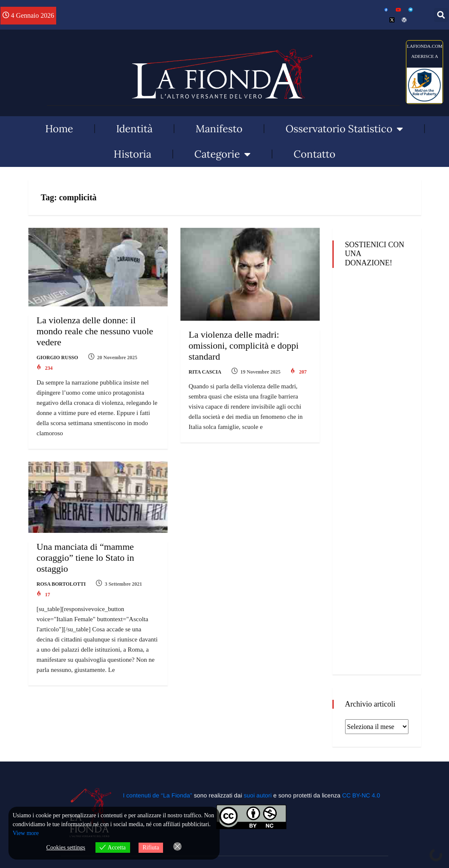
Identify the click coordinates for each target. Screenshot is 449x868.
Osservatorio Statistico (344, 129)
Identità (134, 129)
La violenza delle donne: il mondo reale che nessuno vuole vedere (95, 331)
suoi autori (259, 795)
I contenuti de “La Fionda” (158, 795)
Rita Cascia (205, 372)
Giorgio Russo (57, 358)
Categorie (222, 154)
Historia (132, 154)
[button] (441, 15)
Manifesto (219, 129)
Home (59, 129)
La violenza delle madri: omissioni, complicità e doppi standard (244, 345)
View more (26, 833)
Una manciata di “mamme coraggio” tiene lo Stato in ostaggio (86, 558)
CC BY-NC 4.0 (361, 795)
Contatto (314, 154)
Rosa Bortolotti (61, 584)
